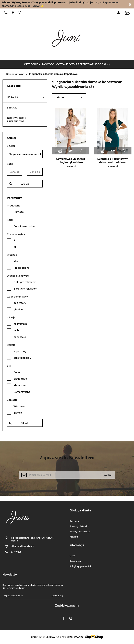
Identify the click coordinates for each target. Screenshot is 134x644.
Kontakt (74, 537)
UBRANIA (26, 97)
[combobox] (69, 97)
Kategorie (32, 64)
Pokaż (25, 423)
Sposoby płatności (79, 526)
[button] (127, 13)
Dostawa (74, 521)
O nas (72, 556)
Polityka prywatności (80, 566)
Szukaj (25, 184)
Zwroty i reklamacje (80, 531)
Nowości (48, 64)
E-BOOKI (101, 64)
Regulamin (75, 561)
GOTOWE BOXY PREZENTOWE (75, 64)
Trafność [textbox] (59, 97)
